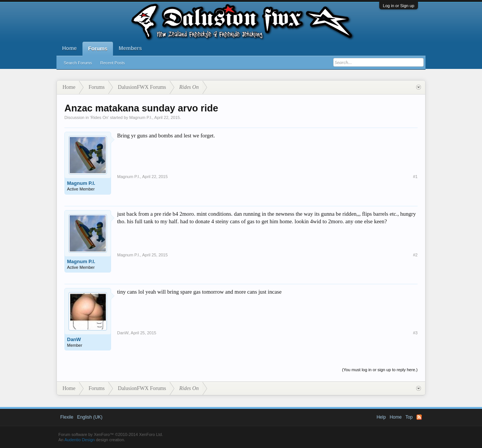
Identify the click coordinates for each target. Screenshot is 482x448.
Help (381, 417)
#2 (415, 255)
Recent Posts (112, 63)
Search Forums (78, 63)
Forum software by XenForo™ (111, 434)
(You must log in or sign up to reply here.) (380, 370)
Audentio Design (80, 440)
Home (69, 48)
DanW (74, 339)
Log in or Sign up (399, 6)
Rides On (99, 117)
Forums (98, 49)
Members (130, 48)
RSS (419, 417)
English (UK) (90, 417)
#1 (415, 177)
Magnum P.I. (141, 117)
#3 (415, 333)
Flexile (67, 417)
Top (409, 417)
